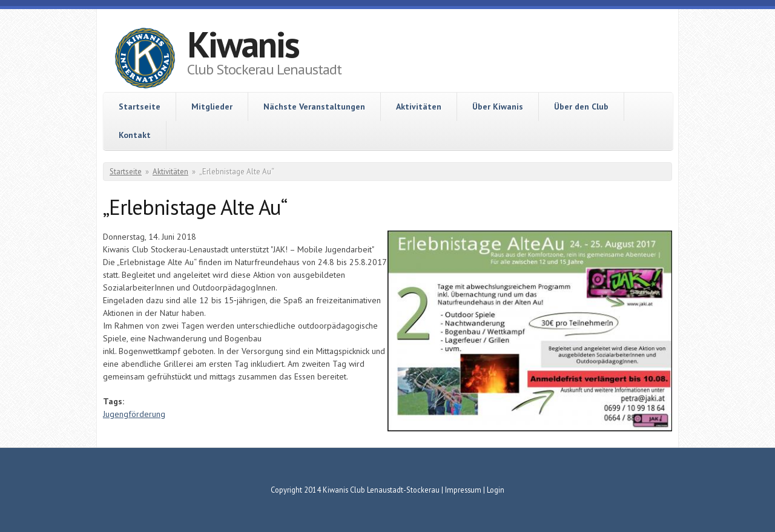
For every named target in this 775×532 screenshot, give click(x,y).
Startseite (140, 107)
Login (496, 490)
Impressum (463, 490)
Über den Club (581, 107)
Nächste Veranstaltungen (314, 107)
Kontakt (135, 135)
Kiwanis (243, 44)
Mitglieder (212, 107)
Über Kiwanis (498, 107)
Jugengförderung (134, 414)
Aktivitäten (419, 107)
